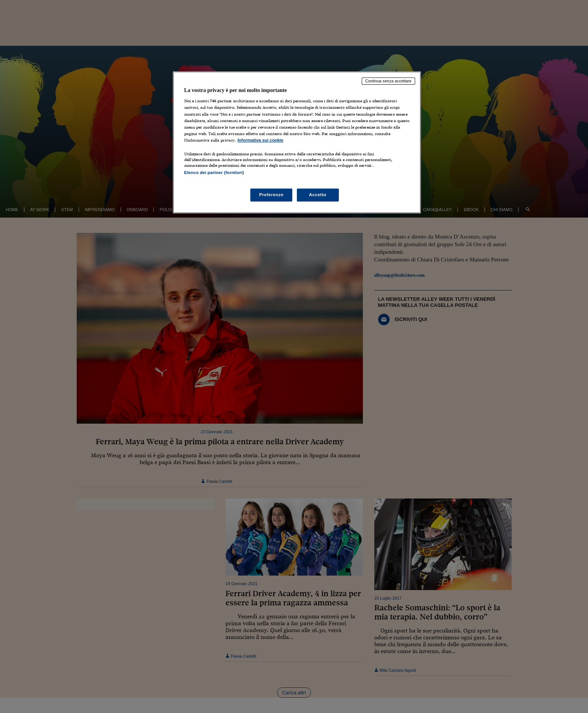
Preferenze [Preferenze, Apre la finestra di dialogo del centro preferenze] (271, 195)
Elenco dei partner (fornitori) (214, 173)
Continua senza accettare (388, 81)
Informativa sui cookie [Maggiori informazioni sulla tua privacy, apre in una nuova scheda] (261, 140)
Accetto (318, 195)
